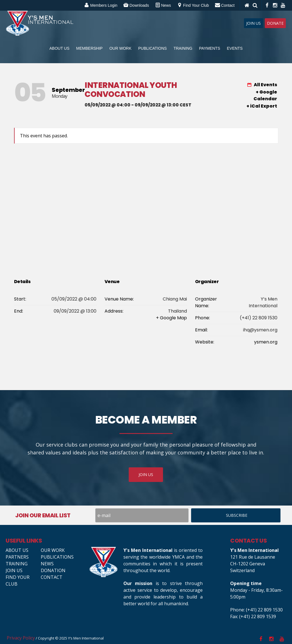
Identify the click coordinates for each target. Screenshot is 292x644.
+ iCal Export (262, 106)
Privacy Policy (21, 638)
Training (17, 564)
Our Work (53, 550)
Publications (57, 557)
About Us (17, 550)
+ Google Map (171, 318)
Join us (14, 570)
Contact (52, 577)
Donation (53, 570)
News (47, 564)
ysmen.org (266, 342)
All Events (265, 85)
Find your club (18, 581)
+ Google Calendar (265, 95)
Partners (17, 557)
